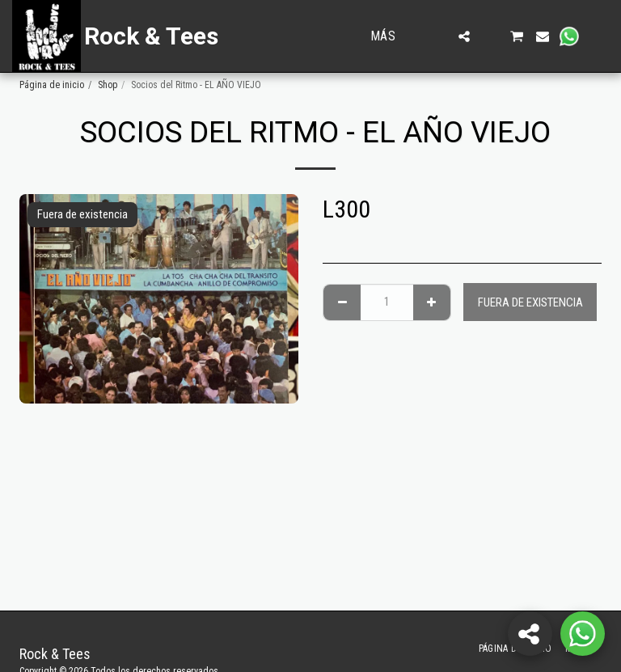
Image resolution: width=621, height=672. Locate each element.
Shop (108, 85)
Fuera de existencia (530, 302)
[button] (438, 36)
